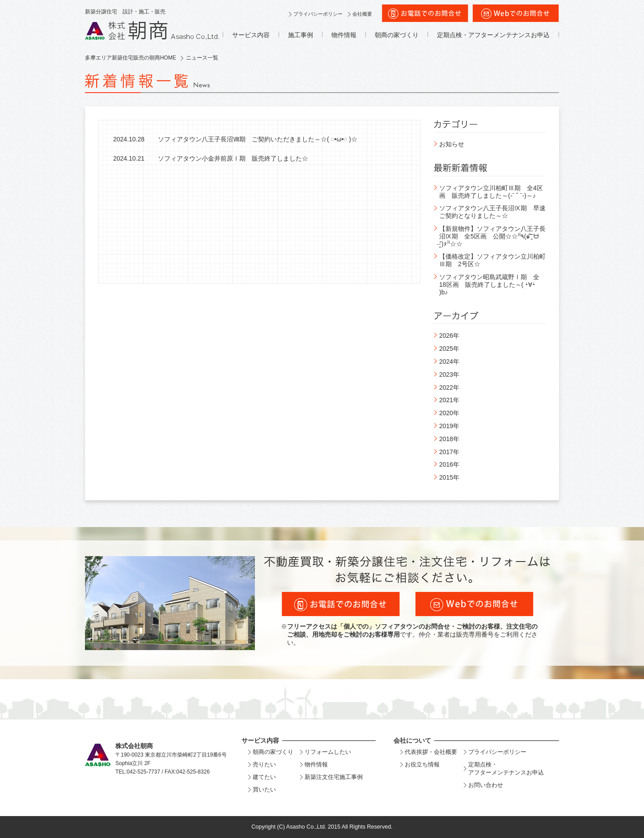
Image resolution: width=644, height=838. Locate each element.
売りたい (264, 764)
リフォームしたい (328, 752)
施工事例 (301, 35)
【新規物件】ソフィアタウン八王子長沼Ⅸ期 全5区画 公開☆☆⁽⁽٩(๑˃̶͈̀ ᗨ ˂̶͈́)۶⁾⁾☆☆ (492, 236)
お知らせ (452, 144)
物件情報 (344, 35)
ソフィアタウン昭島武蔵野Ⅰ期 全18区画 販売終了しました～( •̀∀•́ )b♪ (489, 285)
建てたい (264, 777)
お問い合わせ (486, 785)
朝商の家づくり (397, 35)
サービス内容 (251, 35)
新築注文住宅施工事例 (334, 777)
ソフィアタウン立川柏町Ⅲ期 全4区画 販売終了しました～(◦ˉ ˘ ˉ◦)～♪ (491, 192)
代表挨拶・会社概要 (431, 752)
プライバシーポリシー (318, 14)
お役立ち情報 (422, 764)
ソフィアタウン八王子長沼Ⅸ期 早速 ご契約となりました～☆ (496, 212)
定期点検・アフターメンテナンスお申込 (493, 35)
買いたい (264, 789)
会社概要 (362, 14)
